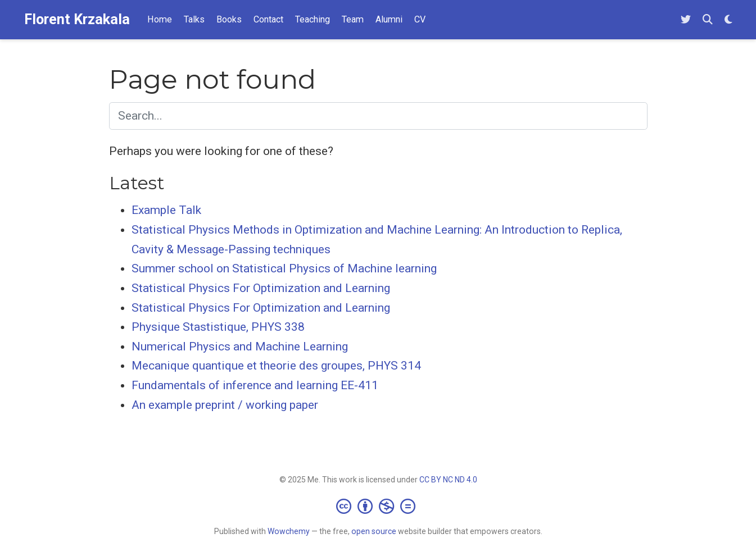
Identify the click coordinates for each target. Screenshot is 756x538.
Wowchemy (289, 531)
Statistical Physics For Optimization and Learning (261, 288)
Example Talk (166, 210)
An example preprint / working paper (225, 405)
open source (374, 531)
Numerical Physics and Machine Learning (240, 346)
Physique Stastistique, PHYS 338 (218, 327)
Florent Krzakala (77, 19)
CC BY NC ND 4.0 (448, 480)
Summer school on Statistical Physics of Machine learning (284, 268)
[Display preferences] (728, 20)
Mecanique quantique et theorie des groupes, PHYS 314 (276, 366)
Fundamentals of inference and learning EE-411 (255, 385)
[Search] (708, 20)
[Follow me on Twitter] (686, 20)
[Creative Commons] (378, 506)
